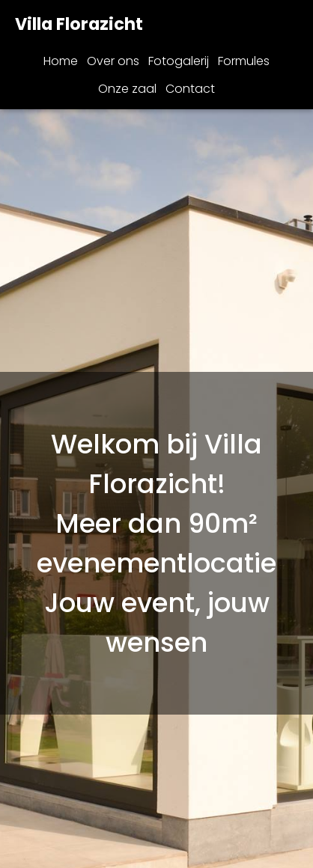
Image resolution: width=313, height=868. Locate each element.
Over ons (113, 61)
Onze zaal (127, 89)
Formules (244, 61)
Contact (190, 89)
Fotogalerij (179, 61)
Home (61, 61)
